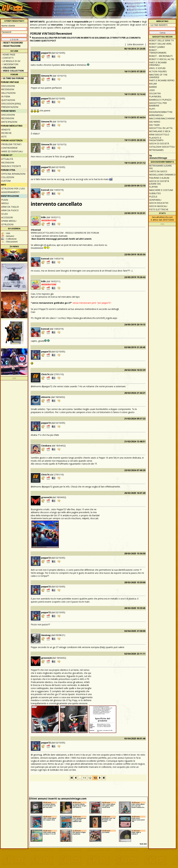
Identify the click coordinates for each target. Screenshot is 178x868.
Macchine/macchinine (162, 118)
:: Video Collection (12, 71)
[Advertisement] (158, 16)
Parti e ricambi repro (162, 80)
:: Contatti (7, 58)
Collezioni (8, 177)
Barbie (153, 87)
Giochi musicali (158, 206)
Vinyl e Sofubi (157, 68)
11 (85, 778)
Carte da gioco (158, 171)
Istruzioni (7, 224)
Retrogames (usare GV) (160, 167)
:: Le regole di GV (11, 61)
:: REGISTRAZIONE (11, 46)
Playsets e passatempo (156, 139)
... (80, 778)
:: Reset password (12, 43)
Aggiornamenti (10, 192)
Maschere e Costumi (161, 190)
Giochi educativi (159, 203)
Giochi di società (159, 143)
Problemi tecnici (11, 144)
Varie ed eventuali (12, 151)
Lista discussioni (135, 44)
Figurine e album (159, 178)
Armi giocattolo (159, 135)
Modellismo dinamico (162, 175)
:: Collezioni (8, 68)
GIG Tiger (154, 125)
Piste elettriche (159, 209)
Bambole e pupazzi (160, 100)
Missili (5, 203)
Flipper (153, 187)
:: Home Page (8, 55)
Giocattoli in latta (161, 128)
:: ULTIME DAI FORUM (12, 78)
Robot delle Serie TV (161, 40)
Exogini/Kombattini (161, 112)
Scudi (4, 214)
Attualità (7, 159)
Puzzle (153, 197)
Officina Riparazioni (13, 174)
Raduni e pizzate (11, 166)
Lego (152, 90)
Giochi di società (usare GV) (159, 182)
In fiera (6, 96)
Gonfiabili (155, 200)
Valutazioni (8, 93)
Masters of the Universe (158, 76)
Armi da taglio (10, 207)
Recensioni (8, 89)
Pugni (5, 200)
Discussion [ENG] (11, 104)
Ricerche (6, 133)
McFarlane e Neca (160, 131)
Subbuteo (155, 193)
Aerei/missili (156, 115)
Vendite (6, 130)
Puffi (152, 109)
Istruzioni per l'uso (13, 188)
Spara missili (9, 221)
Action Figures (158, 71)
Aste (4, 137)
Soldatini (155, 93)
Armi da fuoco (10, 210)
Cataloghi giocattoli (162, 147)
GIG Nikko (155, 122)
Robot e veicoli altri (162, 59)
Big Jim (153, 84)
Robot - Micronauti (161, 56)
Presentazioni (10, 107)
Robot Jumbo (157, 47)
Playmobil (155, 96)
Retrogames (156, 150)
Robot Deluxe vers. (160, 44)
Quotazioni (8, 100)
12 (90, 778)
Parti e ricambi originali (158, 64)
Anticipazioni (9, 122)
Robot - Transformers (158, 51)
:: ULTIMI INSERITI (158, 25)
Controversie (9, 148)
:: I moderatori (10, 64)
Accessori (7, 217)
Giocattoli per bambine (158, 104)
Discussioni (8, 86)
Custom (6, 181)
